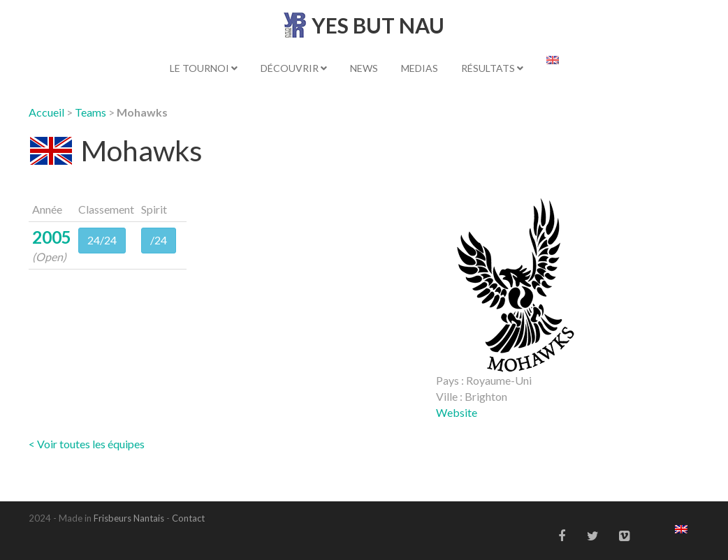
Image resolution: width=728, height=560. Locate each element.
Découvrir (294, 68)
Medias (420, 68)
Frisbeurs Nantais (129, 518)
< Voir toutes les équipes (87, 444)
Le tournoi (204, 68)
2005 (52, 237)
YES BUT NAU (378, 25)
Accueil (46, 112)
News (364, 68)
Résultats (492, 68)
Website (457, 412)
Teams (90, 112)
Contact (188, 518)
